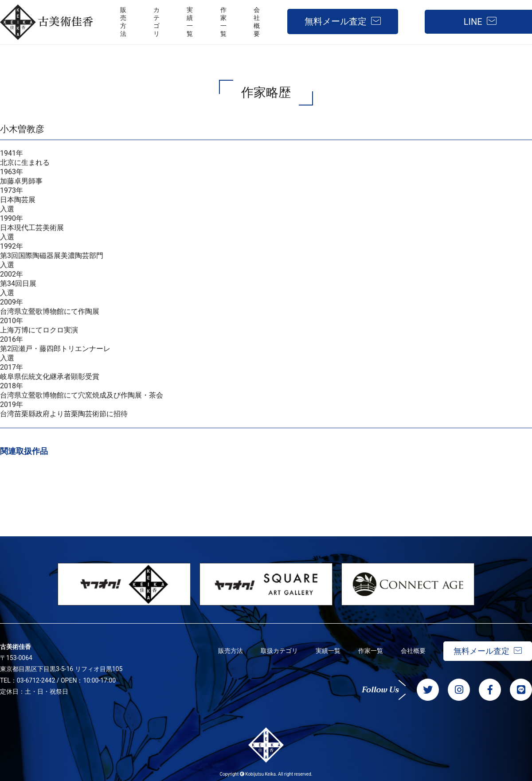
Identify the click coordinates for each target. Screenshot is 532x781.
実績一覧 (328, 651)
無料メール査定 (336, 21)
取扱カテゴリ (279, 651)
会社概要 (413, 651)
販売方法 (231, 651)
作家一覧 (371, 651)
